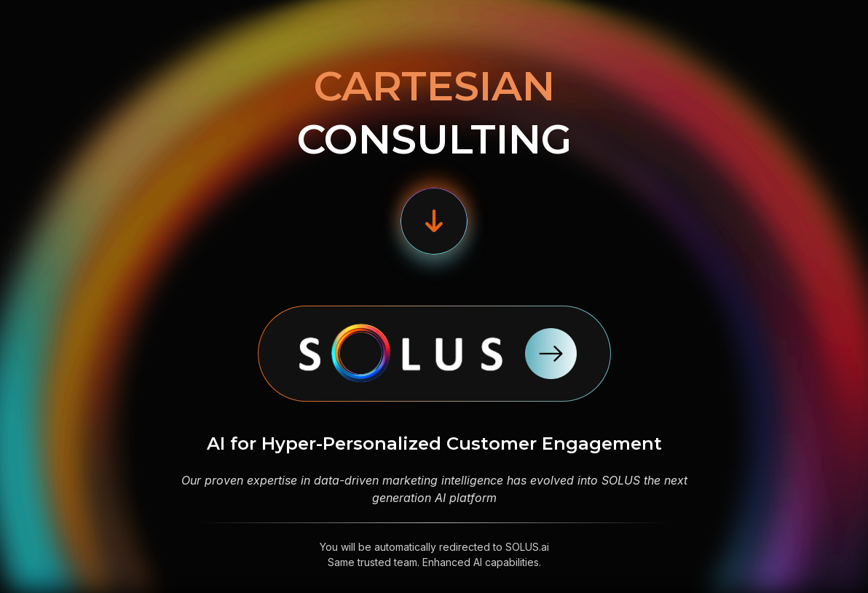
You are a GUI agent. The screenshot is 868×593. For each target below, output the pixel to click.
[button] (434, 221)
